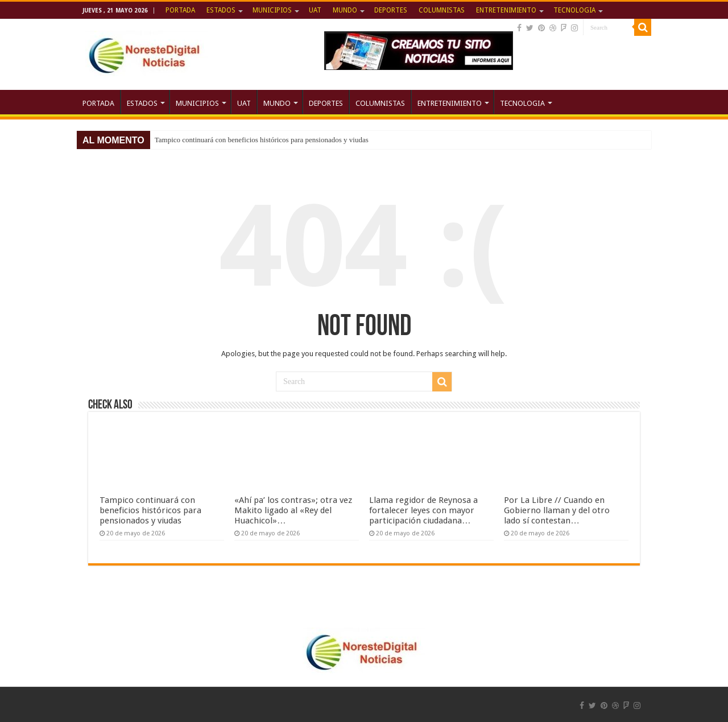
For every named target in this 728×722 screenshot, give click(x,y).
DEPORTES (391, 10)
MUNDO (345, 10)
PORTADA (180, 10)
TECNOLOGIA (574, 10)
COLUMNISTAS (442, 10)
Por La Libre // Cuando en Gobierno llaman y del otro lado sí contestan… (557, 510)
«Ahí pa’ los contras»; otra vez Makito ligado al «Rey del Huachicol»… (293, 510)
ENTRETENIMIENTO (506, 10)
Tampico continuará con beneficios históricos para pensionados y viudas (262, 140)
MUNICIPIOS (272, 10)
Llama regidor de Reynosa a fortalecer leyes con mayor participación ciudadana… (423, 510)
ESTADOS (221, 10)
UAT (315, 10)
